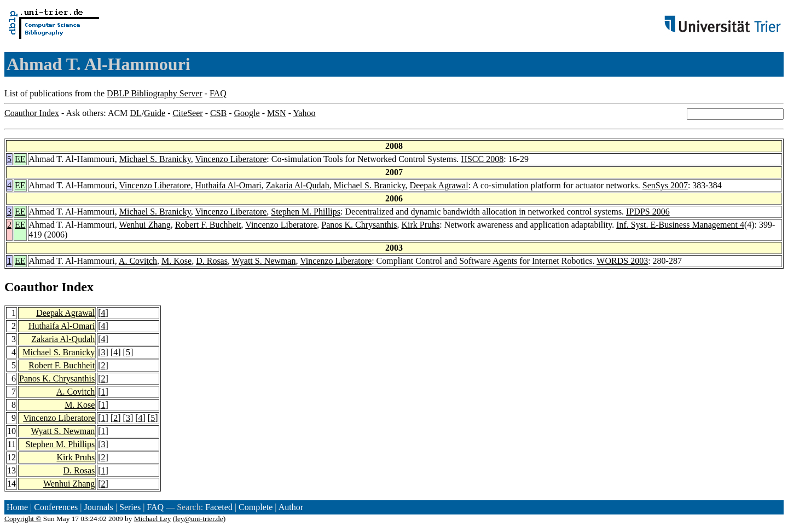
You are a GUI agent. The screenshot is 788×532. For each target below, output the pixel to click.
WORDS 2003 (622, 261)
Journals (98, 507)
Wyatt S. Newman (264, 261)
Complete (256, 507)
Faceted (219, 507)
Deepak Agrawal (439, 185)
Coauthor (31, 287)
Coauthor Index (32, 113)
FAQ (218, 93)
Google (247, 113)
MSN (277, 113)
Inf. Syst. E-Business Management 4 (680, 225)
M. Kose (176, 261)
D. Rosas (212, 261)
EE (20, 159)
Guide (155, 113)
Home (17, 507)
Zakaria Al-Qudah (298, 185)
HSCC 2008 (482, 159)
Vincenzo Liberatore (231, 159)
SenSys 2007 (665, 185)
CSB (218, 113)
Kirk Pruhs (421, 225)
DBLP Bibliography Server (155, 93)
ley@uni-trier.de (199, 519)
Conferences (56, 507)
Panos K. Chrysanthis (359, 225)
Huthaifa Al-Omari (228, 185)
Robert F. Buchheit (208, 225)
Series (130, 507)
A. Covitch (138, 261)
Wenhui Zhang (144, 225)
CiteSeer (188, 113)
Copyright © (23, 519)
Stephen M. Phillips (306, 212)
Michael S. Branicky (155, 159)
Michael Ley (153, 519)
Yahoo (304, 113)
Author (291, 507)
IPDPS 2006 (648, 212)
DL (135, 113)
